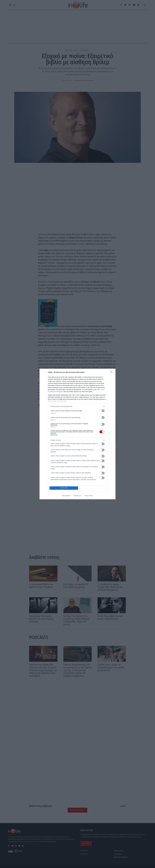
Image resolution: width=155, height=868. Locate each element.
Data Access (77, 496)
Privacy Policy (89, 496)
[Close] (112, 372)
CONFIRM (64, 488)
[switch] (102, 411)
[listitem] (77, 406)
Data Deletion (66, 496)
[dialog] (77, 434)
